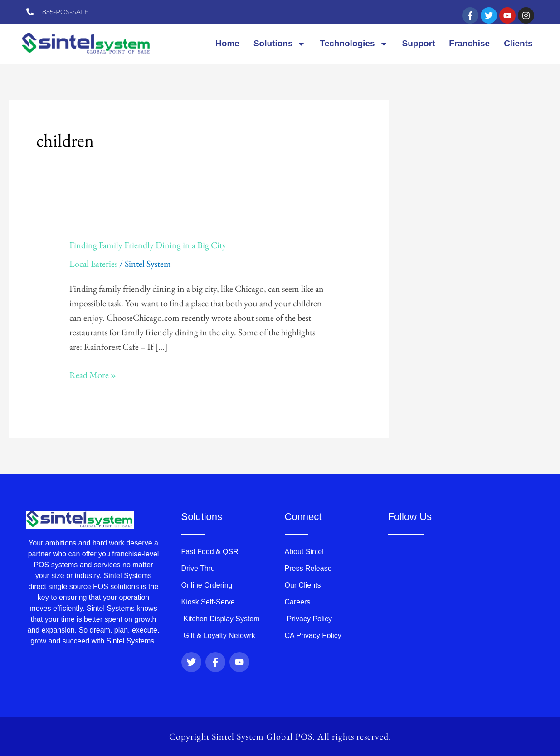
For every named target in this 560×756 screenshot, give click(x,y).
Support (419, 43)
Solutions (280, 44)
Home (227, 43)
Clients (518, 43)
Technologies (354, 44)
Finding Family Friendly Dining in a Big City (148, 245)
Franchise (469, 43)
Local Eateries (93, 264)
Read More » (93, 374)
